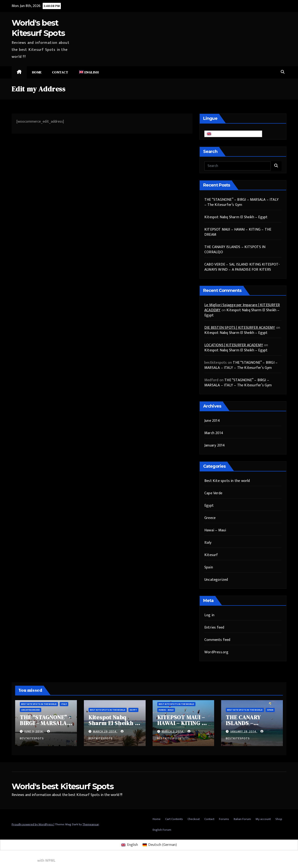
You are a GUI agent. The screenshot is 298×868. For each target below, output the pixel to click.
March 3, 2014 (173, 731)
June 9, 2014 (34, 731)
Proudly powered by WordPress (33, 824)
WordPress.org (216, 652)
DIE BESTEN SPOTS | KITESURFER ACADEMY (240, 328)
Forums (224, 819)
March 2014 (214, 433)
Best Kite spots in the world (227, 481)
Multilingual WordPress (18, 861)
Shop (279, 819)
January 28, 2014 (244, 731)
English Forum (162, 830)
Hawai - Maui (166, 710)
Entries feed (214, 628)
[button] (283, 72)
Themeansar (91, 824)
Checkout (194, 819)
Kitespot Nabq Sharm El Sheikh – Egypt (236, 217)
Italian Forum (242, 819)
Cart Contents (174, 819)
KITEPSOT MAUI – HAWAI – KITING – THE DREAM (238, 232)
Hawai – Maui (215, 530)
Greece (210, 518)
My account (263, 819)
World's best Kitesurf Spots (63, 786)
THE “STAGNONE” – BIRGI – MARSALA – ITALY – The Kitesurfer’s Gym (241, 202)
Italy (208, 543)
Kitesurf (211, 555)
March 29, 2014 (105, 731)
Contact (60, 72)
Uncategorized (216, 580)
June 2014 (212, 421)
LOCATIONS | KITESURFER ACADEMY (234, 345)
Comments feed (217, 640)
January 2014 (215, 445)
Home (37, 72)
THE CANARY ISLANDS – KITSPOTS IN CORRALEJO (235, 250)
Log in (209, 615)
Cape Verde (213, 493)
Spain (209, 567)
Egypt (209, 506)
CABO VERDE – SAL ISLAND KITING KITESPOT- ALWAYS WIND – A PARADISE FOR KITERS (242, 267)
